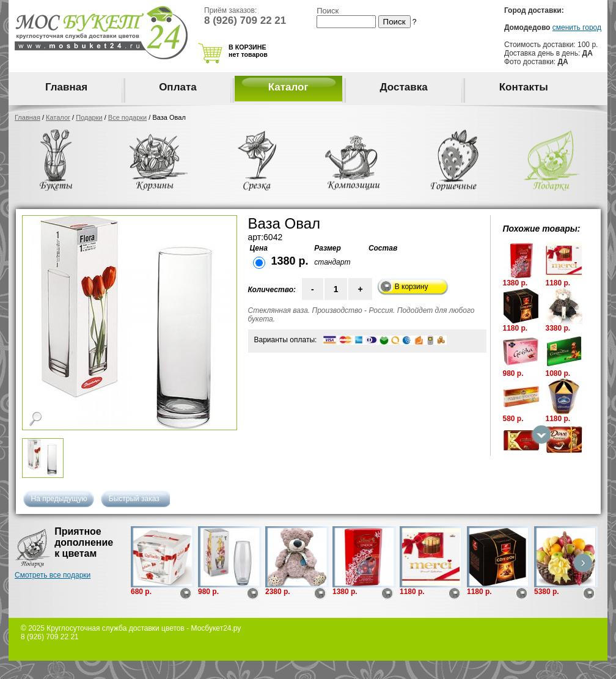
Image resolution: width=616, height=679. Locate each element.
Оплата (178, 87)
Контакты (524, 87)
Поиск (328, 11)
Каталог (288, 87)
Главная (66, 87)
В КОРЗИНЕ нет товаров (248, 51)
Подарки (89, 117)
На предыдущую (59, 499)
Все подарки (127, 117)
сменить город (577, 28)
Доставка (404, 87)
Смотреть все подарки (53, 575)
